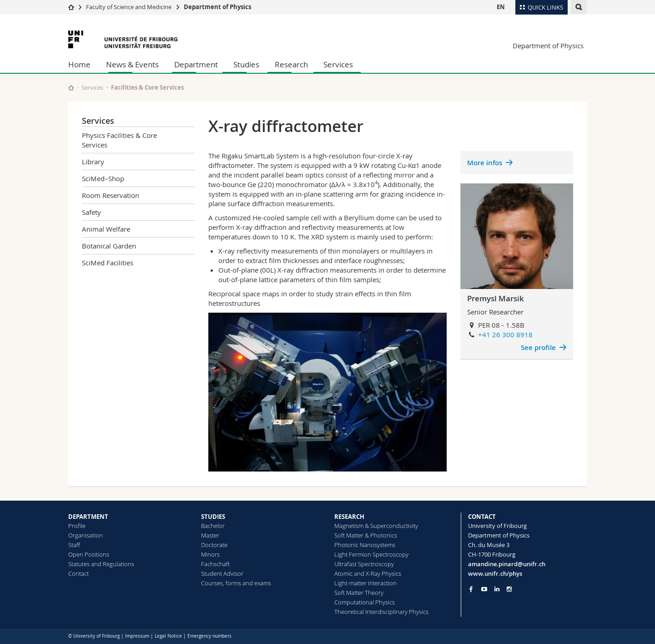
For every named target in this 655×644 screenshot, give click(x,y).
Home (79, 64)
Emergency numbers (209, 636)
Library (93, 162)
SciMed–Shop (103, 178)
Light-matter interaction (365, 583)
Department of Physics (217, 7)
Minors (210, 554)
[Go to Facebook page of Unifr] (471, 589)
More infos (485, 163)
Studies (246, 64)
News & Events (132, 64)
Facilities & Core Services (147, 87)
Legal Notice (168, 636)
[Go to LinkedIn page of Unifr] (497, 589)
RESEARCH (349, 517)
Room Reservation (111, 195)
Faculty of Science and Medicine (129, 7)
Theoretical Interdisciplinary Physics (381, 612)
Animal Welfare (106, 229)
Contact (78, 573)
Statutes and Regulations (101, 564)
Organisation (86, 535)
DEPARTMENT (88, 517)
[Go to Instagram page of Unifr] (509, 589)
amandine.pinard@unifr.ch (507, 564)
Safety (91, 212)
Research (291, 64)
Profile (77, 526)
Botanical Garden (109, 246)
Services (338, 64)
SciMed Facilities (108, 263)
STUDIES (213, 517)
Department (196, 64)
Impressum (137, 636)
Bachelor (213, 526)
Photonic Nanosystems (365, 545)
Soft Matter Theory (359, 593)
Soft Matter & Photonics (366, 535)
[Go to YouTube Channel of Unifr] (484, 589)
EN (501, 7)
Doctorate (214, 545)
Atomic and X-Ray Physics (368, 573)
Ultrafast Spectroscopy (364, 564)
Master (210, 535)
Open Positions (89, 554)
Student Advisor (222, 573)
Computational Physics (365, 602)
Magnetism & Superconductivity (376, 526)
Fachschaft (215, 564)
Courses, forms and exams (236, 583)
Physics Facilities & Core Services (119, 140)
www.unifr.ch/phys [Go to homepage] (495, 573)
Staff (74, 545)
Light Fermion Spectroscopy (371, 554)
